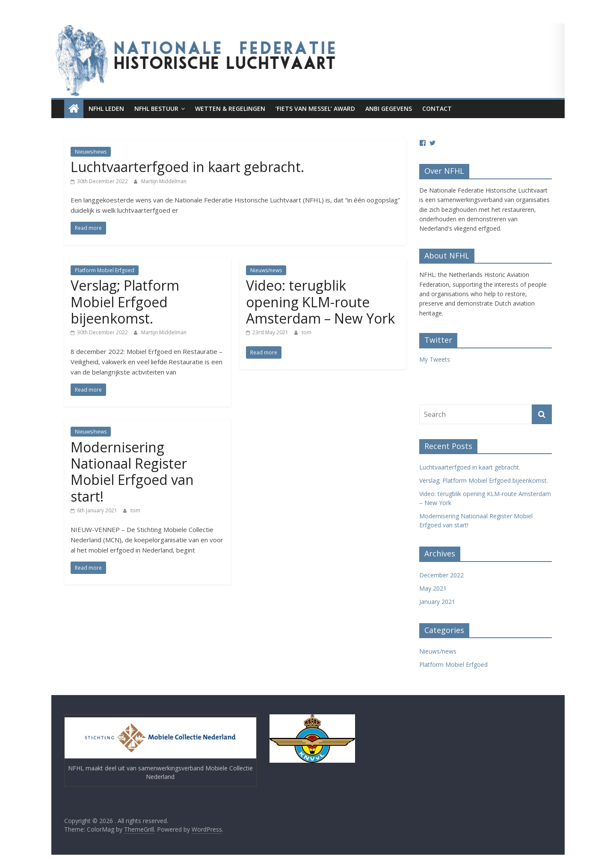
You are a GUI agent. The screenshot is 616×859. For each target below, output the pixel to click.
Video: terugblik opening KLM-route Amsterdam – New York (320, 302)
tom (307, 332)
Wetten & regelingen (230, 108)
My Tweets (435, 359)
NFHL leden (106, 108)
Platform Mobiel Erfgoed (105, 270)
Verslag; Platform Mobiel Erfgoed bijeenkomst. (125, 302)
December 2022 (441, 575)
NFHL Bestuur (156, 108)
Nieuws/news (91, 152)
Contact (437, 108)
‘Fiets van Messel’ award (315, 108)
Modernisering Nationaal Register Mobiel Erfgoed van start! (132, 472)
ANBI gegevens (389, 108)
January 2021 (437, 602)
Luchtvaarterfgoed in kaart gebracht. (187, 167)
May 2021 (433, 588)
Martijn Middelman (164, 181)
